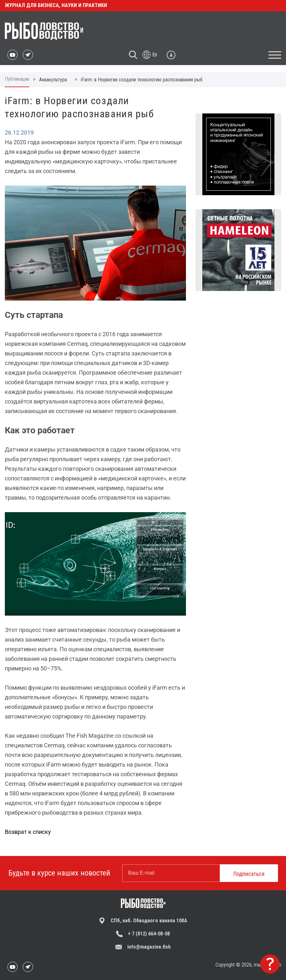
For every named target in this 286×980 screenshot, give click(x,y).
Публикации (17, 79)
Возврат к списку (28, 832)
